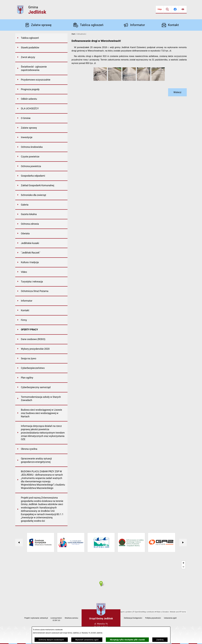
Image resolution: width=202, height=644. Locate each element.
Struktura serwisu (71, 618)
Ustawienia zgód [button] (170, 618)
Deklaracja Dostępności (133, 618)
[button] (100, 80)
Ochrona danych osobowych (51, 640)
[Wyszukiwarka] (167, 10)
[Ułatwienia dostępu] (183, 10)
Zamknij (160, 640)
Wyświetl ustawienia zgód (87, 640)
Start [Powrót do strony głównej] (73, 34)
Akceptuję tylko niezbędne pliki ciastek (127, 640)
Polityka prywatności (153, 618)
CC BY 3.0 (56, 620)
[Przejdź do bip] (160, 10)
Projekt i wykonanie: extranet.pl (36, 618)
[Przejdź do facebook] (175, 10)
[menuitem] (41, 38)
